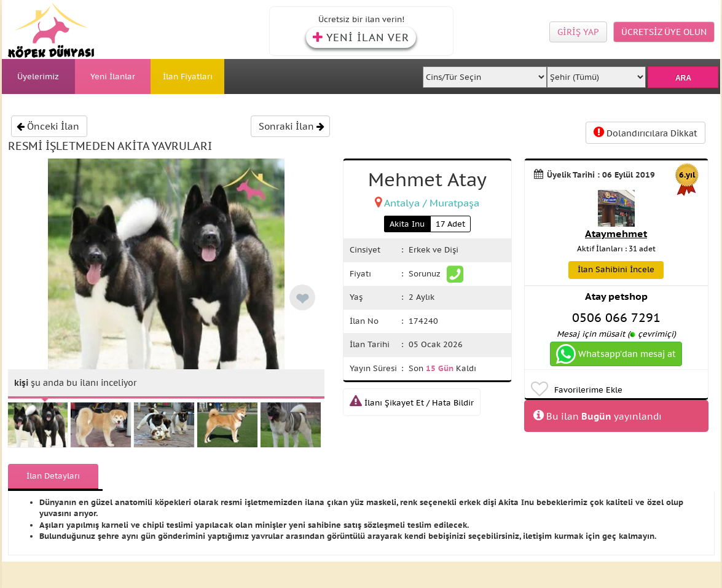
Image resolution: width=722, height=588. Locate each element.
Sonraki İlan (292, 126)
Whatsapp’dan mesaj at (616, 354)
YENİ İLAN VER (361, 37)
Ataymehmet (616, 233)
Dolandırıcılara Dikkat (645, 132)
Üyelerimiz (38, 76)
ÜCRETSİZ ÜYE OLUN (664, 32)
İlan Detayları (53, 476)
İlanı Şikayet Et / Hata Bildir (412, 403)
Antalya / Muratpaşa (432, 203)
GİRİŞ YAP (578, 32)
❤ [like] (302, 299)
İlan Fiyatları (188, 76)
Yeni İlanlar (113, 76)
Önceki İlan (48, 126)
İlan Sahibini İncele (616, 269)
